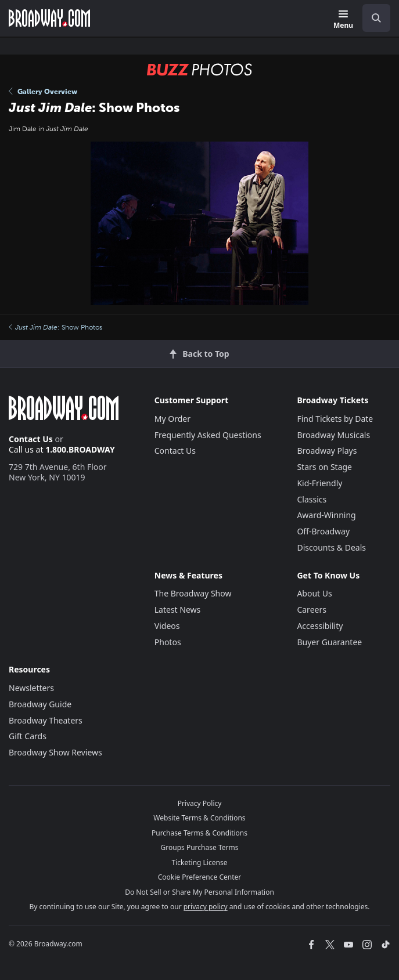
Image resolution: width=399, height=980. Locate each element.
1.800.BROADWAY (80, 449)
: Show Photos (55, 327)
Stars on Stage (324, 467)
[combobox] (372, 18)
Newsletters (31, 688)
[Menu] (343, 20)
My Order (172, 419)
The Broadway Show (193, 593)
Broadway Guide (40, 704)
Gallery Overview (43, 92)
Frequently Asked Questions (208, 435)
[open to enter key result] (376, 18)
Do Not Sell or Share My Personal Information (199, 892)
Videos (167, 626)
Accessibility (320, 626)
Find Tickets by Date (335, 419)
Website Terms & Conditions (199, 818)
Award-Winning (326, 515)
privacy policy (206, 907)
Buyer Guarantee (329, 642)
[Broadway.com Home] (49, 18)
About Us (314, 593)
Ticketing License (200, 863)
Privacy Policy (200, 803)
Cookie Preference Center (200, 877)
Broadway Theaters (46, 720)
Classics (312, 499)
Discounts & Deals (331, 547)
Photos (168, 642)
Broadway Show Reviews (55, 752)
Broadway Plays (327, 451)
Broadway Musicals (333, 435)
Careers (311, 610)
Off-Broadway (323, 531)
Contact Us (31, 439)
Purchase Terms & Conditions (199, 833)
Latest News (178, 610)
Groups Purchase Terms (200, 847)
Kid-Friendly (319, 483)
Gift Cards (28, 736)
